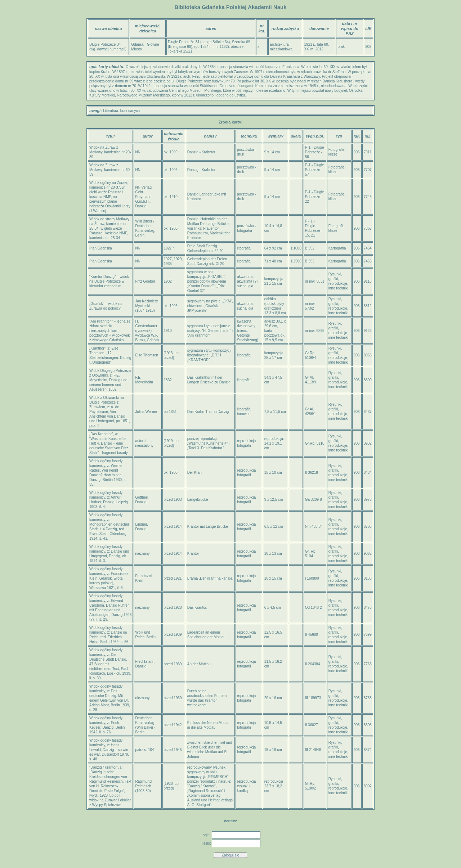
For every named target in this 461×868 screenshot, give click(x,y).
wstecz (230, 821)
